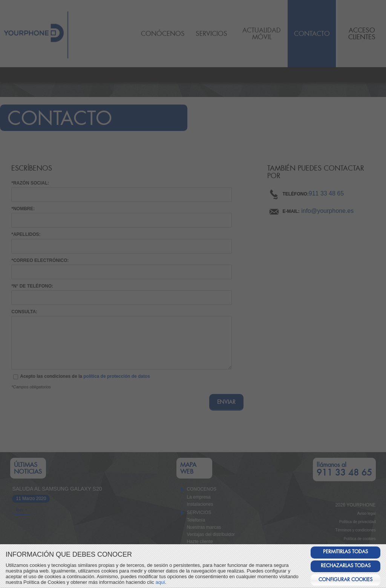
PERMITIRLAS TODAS (345, 552)
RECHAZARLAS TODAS (346, 566)
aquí (160, 582)
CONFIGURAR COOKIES (345, 580)
